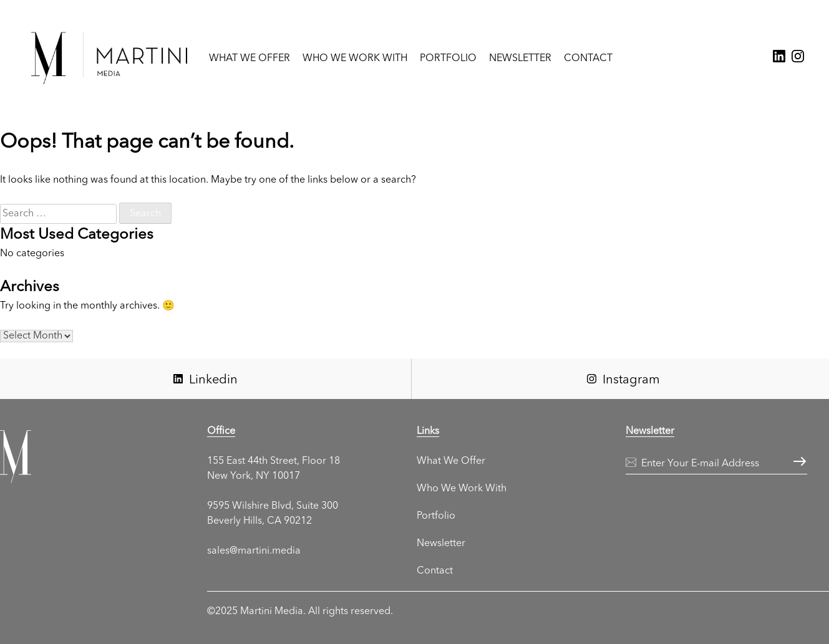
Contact (588, 59)
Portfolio (448, 59)
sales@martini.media (254, 551)
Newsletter (520, 59)
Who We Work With (355, 59)
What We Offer (250, 59)
